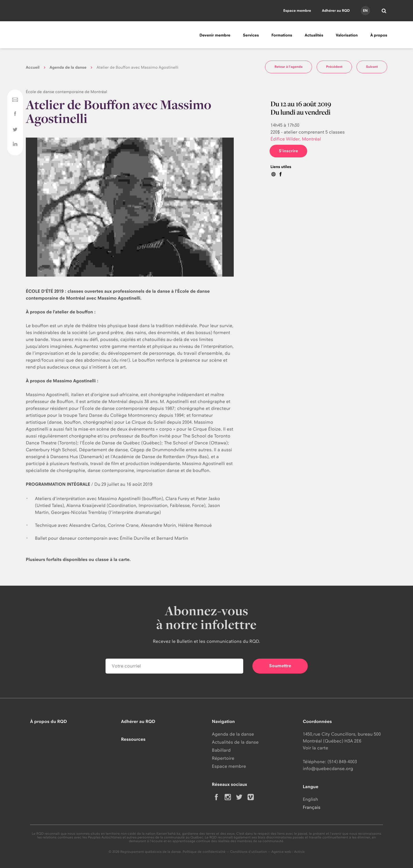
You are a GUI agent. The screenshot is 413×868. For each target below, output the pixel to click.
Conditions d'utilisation (249, 852)
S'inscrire (288, 151)
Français (312, 807)
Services (251, 35)
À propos (379, 35)
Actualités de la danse (235, 742)
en (365, 10)
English (310, 799)
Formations (282, 35)
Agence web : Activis (288, 852)
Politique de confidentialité (204, 852)
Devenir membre (215, 35)
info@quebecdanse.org (328, 768)
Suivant (372, 67)
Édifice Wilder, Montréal (296, 139)
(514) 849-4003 (342, 762)
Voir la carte (315, 748)
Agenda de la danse (68, 67)
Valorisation (347, 35)
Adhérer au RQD (336, 10)
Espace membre (297, 10)
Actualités (314, 35)
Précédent (334, 67)
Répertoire (223, 758)
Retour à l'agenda (289, 67)
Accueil (33, 67)
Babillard (221, 750)
